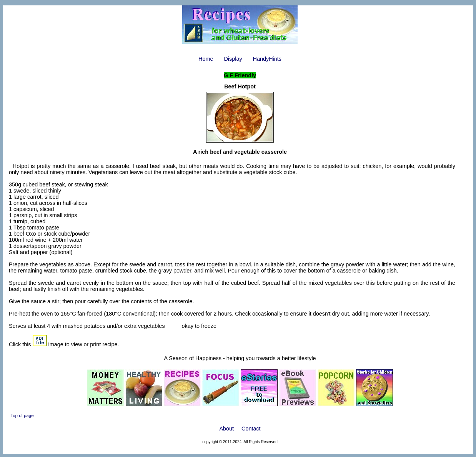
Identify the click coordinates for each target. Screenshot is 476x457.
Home (206, 59)
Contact (251, 429)
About (226, 429)
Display (233, 59)
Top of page (22, 415)
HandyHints (267, 59)
